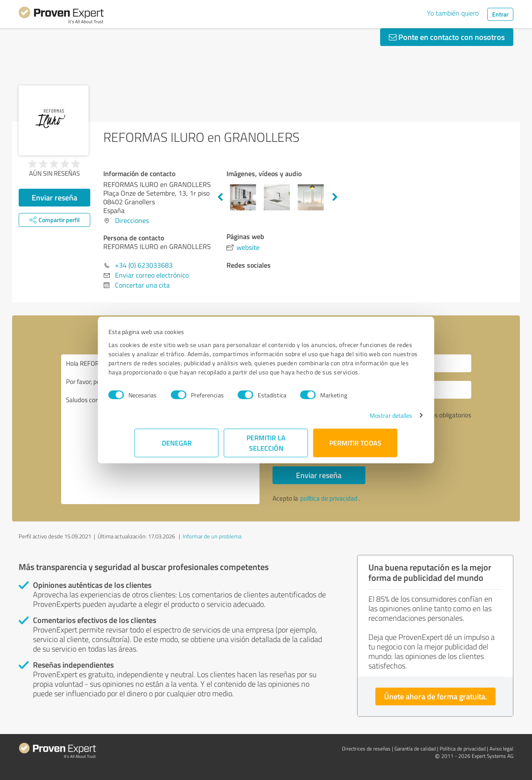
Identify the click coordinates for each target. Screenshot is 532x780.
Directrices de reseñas (366, 749)
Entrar (500, 14)
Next (335, 197)
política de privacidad (329, 498)
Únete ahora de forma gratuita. (435, 696)
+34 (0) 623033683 (144, 265)
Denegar (177, 447)
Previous (220, 197)
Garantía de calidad (415, 749)
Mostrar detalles (365, 420)
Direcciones (132, 220)
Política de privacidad (463, 749)
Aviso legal (501, 749)
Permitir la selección (266, 447)
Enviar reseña (54, 197)
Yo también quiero (453, 13)
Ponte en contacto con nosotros (447, 37)
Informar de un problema (212, 536)
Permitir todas (355, 447)
